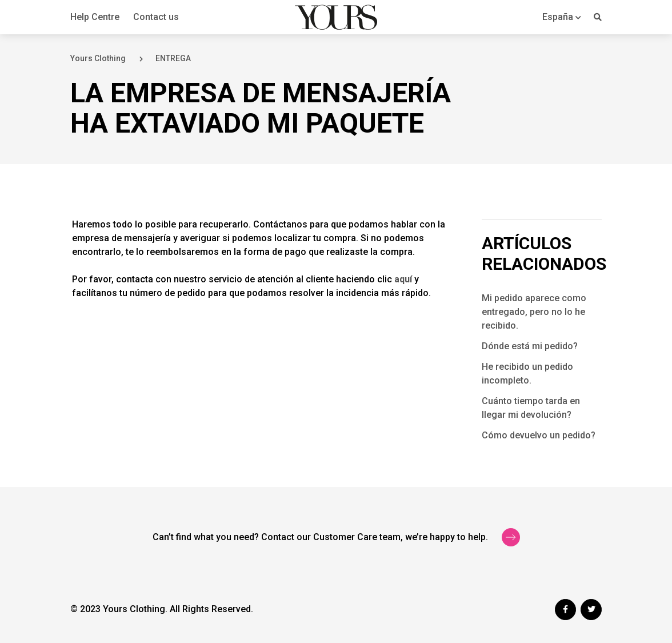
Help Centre (95, 17)
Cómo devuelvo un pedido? (539, 435)
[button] (562, 17)
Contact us (156, 17)
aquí (403, 279)
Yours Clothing (98, 58)
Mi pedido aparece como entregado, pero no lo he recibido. (534, 312)
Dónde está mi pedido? (530, 346)
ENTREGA (173, 58)
